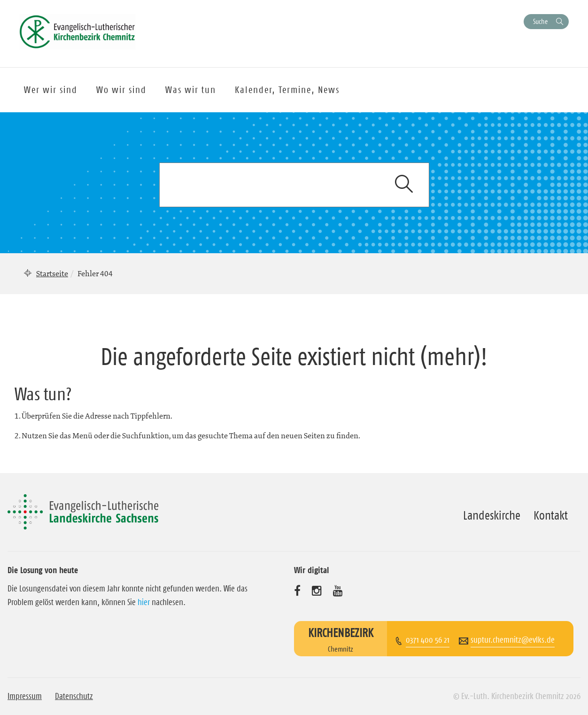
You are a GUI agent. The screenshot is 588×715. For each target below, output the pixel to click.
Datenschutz (74, 696)
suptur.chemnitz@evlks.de (513, 640)
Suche (540, 21)
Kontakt (551, 515)
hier (144, 602)
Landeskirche (492, 515)
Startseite (52, 273)
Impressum (25, 696)
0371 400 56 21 (428, 640)
